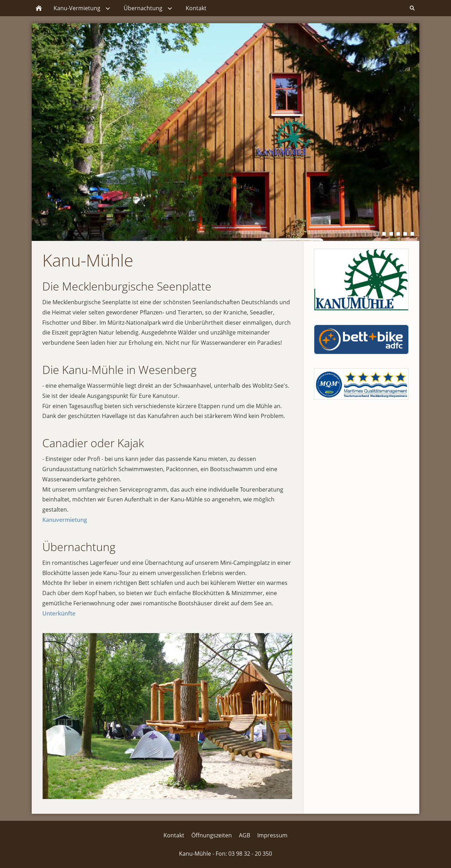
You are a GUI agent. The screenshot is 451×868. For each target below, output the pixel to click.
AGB (245, 835)
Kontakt (174, 835)
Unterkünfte (59, 613)
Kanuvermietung (65, 520)
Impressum (272, 835)
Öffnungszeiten (212, 835)
